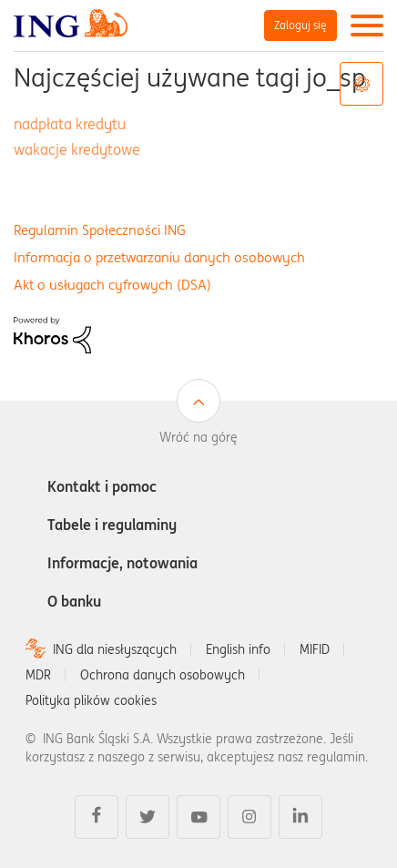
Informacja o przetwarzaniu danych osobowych (159, 257)
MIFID (315, 649)
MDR (38, 675)
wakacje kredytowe (77, 149)
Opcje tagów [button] (361, 84)
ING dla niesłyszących (115, 649)
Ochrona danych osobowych (163, 675)
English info (238, 649)
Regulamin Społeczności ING (100, 230)
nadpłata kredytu (70, 124)
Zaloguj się (300, 25)
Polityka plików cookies (91, 700)
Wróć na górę (198, 437)
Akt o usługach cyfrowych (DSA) (112, 285)
